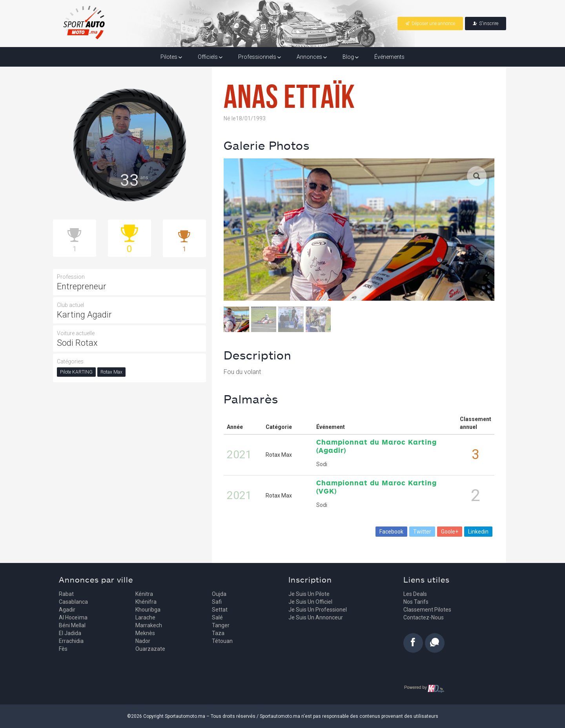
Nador (143, 641)
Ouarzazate (150, 649)
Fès (63, 649)
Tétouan (222, 641)
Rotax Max (111, 372)
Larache (145, 617)
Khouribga (148, 610)
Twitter (422, 532)
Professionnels (260, 57)
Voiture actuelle (76, 333)
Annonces (312, 57)
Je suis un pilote (309, 594)
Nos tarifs (416, 602)
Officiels (210, 57)
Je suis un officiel (310, 602)
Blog (351, 57)
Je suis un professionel (318, 610)
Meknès (145, 633)
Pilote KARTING (76, 372)
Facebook (391, 532)
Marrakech (149, 625)
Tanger (221, 625)
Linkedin (478, 532)
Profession (71, 277)
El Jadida (70, 633)
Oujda (219, 594)
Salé (217, 617)
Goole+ (450, 532)
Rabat (66, 594)
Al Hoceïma (73, 617)
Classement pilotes (427, 610)
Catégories (70, 361)
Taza (218, 633)
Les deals (415, 594)
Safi (217, 602)
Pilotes (171, 57)
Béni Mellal (72, 625)
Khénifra (146, 602)
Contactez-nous (424, 617)
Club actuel (70, 305)
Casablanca (73, 602)
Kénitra (144, 594)
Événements (389, 57)
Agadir (67, 610)
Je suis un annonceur (316, 617)
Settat (220, 610)
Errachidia (71, 641)
